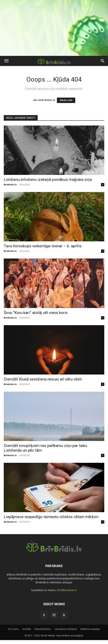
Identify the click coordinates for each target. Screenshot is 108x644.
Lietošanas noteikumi (66, 629)
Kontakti (27, 629)
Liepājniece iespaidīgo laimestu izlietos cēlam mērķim (51, 517)
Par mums (13, 629)
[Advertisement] (54, 28)
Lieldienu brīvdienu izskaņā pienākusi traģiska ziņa (48, 180)
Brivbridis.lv (10, 184)
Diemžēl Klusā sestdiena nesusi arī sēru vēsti (43, 379)
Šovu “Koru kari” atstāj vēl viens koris (36, 313)
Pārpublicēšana (43, 629)
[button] (6, 61)
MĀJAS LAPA (66, 100)
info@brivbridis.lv (67, 590)
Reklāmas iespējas (90, 629)
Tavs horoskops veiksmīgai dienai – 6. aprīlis (43, 246)
